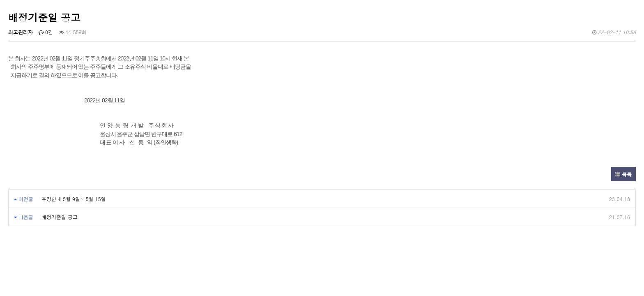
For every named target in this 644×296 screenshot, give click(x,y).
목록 (623, 174)
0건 (46, 32)
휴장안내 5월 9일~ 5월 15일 (74, 199)
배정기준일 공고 (60, 217)
